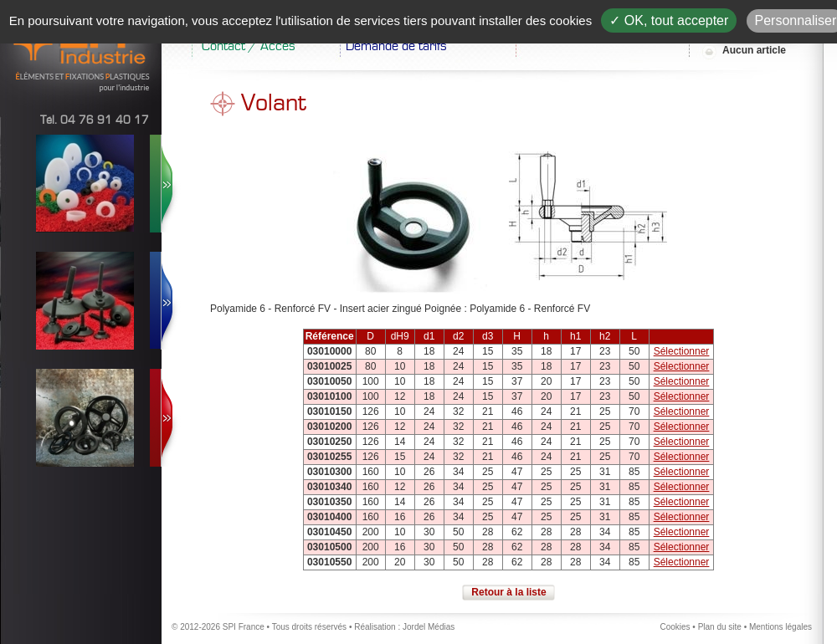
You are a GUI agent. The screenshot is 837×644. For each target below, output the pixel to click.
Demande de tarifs (396, 46)
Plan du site (720, 627)
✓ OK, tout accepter (669, 20)
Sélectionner (682, 351)
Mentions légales (781, 627)
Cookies (675, 627)
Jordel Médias (429, 627)
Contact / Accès (249, 46)
